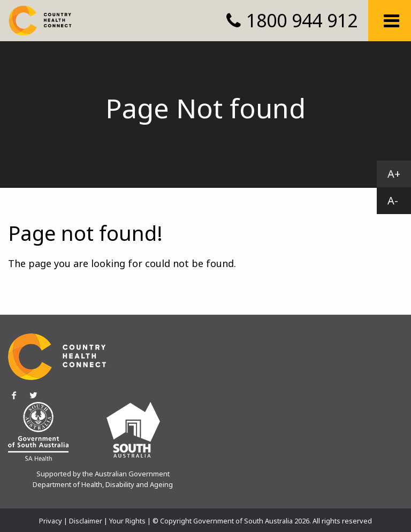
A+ (394, 174)
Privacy (51, 521)
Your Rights (127, 521)
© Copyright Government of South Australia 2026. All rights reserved (262, 521)
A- (393, 200)
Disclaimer (86, 521)
